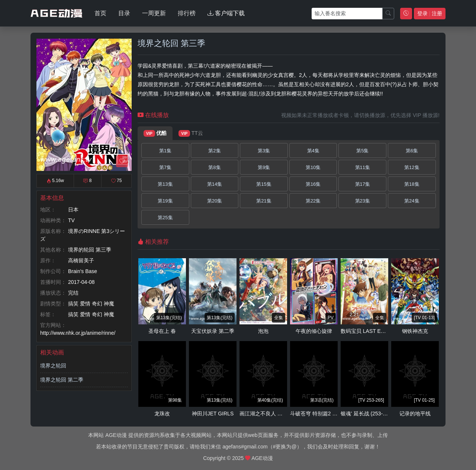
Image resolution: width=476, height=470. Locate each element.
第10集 (313, 167)
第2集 (214, 151)
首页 (100, 13)
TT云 (191, 133)
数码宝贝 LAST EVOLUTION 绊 (377, 331)
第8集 (214, 167)
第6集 (412, 151)
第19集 (165, 201)
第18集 (412, 184)
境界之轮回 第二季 (62, 380)
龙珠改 (162, 414)
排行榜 (187, 13)
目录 (124, 13)
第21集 (264, 201)
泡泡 (263, 331)
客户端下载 (226, 13)
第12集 (412, 167)
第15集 (264, 184)
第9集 (264, 167)
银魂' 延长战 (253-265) (367, 414)
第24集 (412, 201)
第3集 (264, 151)
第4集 (313, 151)
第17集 (363, 184)
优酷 (155, 133)
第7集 (165, 167)
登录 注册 (430, 13)
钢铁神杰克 (415, 331)
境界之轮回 (53, 366)
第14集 (215, 184)
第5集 (362, 151)
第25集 (165, 218)
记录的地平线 (415, 414)
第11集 (363, 167)
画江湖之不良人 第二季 (266, 414)
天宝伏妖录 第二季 (213, 331)
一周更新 (154, 13)
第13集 (165, 184)
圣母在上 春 (162, 331)
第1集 (165, 151)
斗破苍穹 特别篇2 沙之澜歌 (322, 414)
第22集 (313, 201)
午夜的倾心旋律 (314, 331)
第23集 (363, 201)
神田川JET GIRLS (213, 414)
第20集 (215, 201)
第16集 (313, 184)
